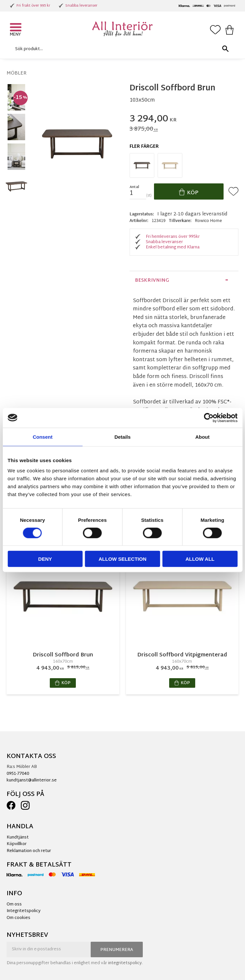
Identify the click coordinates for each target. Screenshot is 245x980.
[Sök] (225, 49)
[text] (184, 120)
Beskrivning (152, 281)
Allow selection (122, 559)
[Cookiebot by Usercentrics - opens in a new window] (209, 418)
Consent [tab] (43, 437)
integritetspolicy (125, 963)
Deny (45, 559)
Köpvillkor (17, 844)
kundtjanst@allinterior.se (32, 780)
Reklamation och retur (29, 851)
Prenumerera (117, 950)
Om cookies (18, 918)
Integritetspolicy (24, 911)
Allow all (200, 559)
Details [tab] (122, 437)
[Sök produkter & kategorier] (121, 49)
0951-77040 (18, 774)
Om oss (14, 904)
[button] (16, 28)
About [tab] (202, 437)
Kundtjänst (18, 838)
